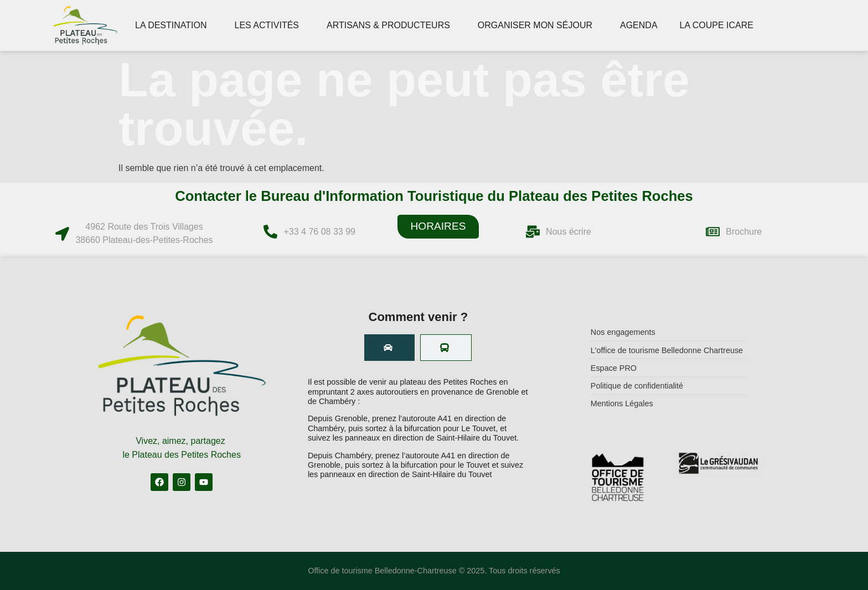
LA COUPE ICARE (719, 25)
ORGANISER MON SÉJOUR (538, 25)
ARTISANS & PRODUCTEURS (391, 25)
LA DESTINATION (174, 25)
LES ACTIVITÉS (270, 25)
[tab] (389, 348)
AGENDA (639, 25)
